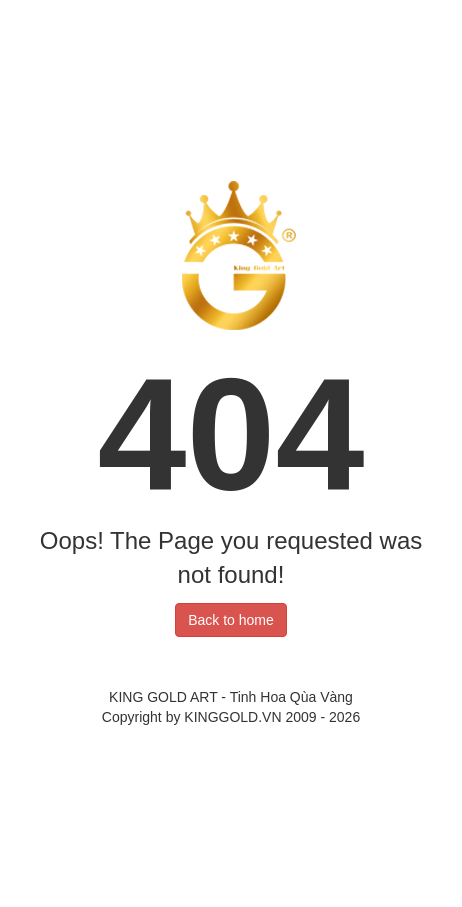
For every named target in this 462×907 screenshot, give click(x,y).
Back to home (231, 620)
